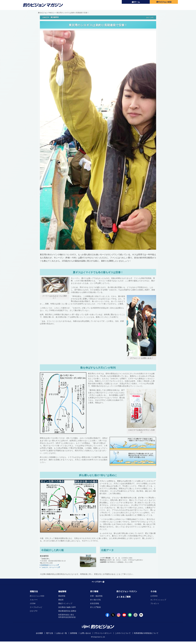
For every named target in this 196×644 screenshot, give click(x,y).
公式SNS (154, 596)
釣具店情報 (95, 603)
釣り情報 (94, 591)
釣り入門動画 (95, 607)
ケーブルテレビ (36, 607)
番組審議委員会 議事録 (67, 611)
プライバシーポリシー (103, 633)
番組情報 (62, 591)
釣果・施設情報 (96, 596)
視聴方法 (34, 591)
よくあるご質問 (123, 597)
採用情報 (74, 633)
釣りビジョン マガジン (46, 13)
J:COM (33, 603)
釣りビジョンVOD (37, 596)
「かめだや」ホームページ (50, 567)
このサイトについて (123, 633)
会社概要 (39, 633)
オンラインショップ (158, 600)
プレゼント (155, 603)
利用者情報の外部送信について (146, 633)
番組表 (61, 600)
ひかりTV (34, 611)
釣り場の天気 (95, 600)
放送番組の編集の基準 (67, 607)
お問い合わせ (86, 633)
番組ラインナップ (65, 603)
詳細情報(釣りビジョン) (49, 565)
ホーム (136, 2)
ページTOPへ (98, 582)
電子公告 (50, 633)
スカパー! (34, 600)
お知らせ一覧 (62, 633)
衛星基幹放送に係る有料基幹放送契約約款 (67, 616)
